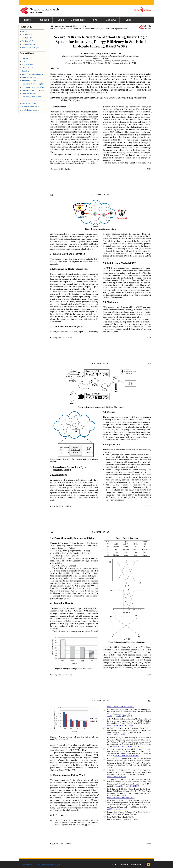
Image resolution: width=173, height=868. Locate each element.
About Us (111, 20)
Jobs (128, 20)
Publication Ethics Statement (32, 90)
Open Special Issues (28, 104)
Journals (44, 20)
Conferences (78, 20)
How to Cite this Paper (29, 48)
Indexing (24, 58)
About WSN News (28, 94)
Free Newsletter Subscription (32, 84)
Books (61, 20)
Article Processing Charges (31, 74)
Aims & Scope (26, 64)
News (94, 20)
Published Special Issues (30, 107)
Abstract (24, 31)
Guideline (24, 71)
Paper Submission (28, 77)
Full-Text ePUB (27, 41)
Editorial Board (26, 68)
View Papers (26, 61)
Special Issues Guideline (30, 110)
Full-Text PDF (26, 35)
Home (27, 20)
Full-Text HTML (27, 38)
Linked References (28, 44)
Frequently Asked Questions (32, 97)
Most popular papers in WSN (32, 87)
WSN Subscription (28, 81)
